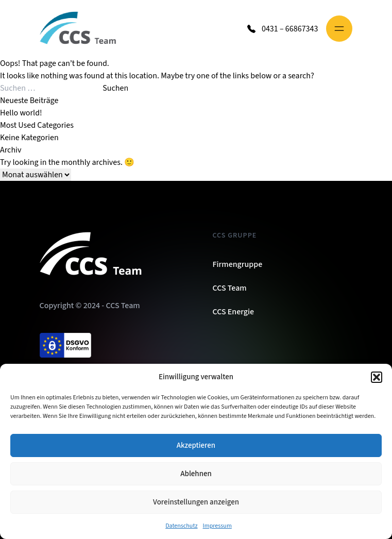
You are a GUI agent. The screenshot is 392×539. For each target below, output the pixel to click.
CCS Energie (234, 312)
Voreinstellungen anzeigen (196, 502)
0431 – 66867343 (290, 29)
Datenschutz (181, 526)
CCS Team (230, 288)
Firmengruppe (238, 264)
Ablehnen (196, 474)
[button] (377, 377)
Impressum (217, 526)
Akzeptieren (196, 445)
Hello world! (21, 113)
